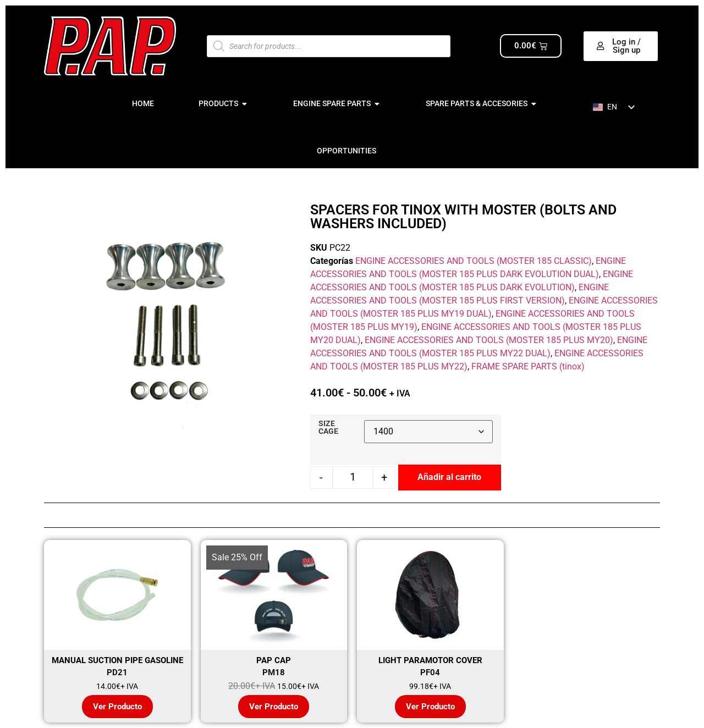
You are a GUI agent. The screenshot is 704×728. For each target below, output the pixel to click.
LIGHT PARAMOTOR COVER (430, 660)
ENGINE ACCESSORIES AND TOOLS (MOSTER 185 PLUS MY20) (489, 340)
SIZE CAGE (328, 428)
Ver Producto (117, 707)
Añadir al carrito (449, 477)
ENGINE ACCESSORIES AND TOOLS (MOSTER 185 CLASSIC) (474, 261)
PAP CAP (274, 660)
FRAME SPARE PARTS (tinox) (528, 366)
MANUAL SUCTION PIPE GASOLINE (117, 660)
